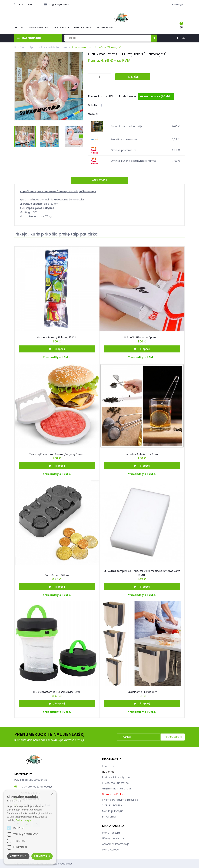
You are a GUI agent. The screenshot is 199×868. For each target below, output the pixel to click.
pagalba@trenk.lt (59, 4)
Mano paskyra (111, 833)
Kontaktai (108, 766)
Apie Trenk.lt (61, 28)
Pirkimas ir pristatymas (116, 777)
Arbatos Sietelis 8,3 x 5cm (142, 454)
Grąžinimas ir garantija (116, 789)
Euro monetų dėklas (57, 575)
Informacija (104, 28)
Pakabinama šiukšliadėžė (142, 692)
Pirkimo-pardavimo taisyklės (120, 800)
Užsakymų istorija (113, 838)
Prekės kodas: (98, 96)
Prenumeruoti (173, 737)
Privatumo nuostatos (115, 783)
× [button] (52, 794)
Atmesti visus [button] (18, 856)
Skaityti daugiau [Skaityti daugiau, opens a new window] (24, 820)
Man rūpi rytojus (113, 811)
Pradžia (19, 47)
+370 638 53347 (28, 4)
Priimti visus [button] (42, 856)
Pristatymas (83, 28)
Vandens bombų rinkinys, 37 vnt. (57, 337)
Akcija (19, 28)
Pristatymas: (128, 96)
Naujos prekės (38, 28)
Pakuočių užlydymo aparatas (142, 337)
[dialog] (30, 827)
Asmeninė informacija (116, 844)
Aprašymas (99, 180)
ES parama (109, 817)
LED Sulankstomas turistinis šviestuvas (57, 692)
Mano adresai (111, 850)
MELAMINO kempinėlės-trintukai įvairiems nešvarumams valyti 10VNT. (142, 573)
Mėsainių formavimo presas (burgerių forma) (57, 454)
